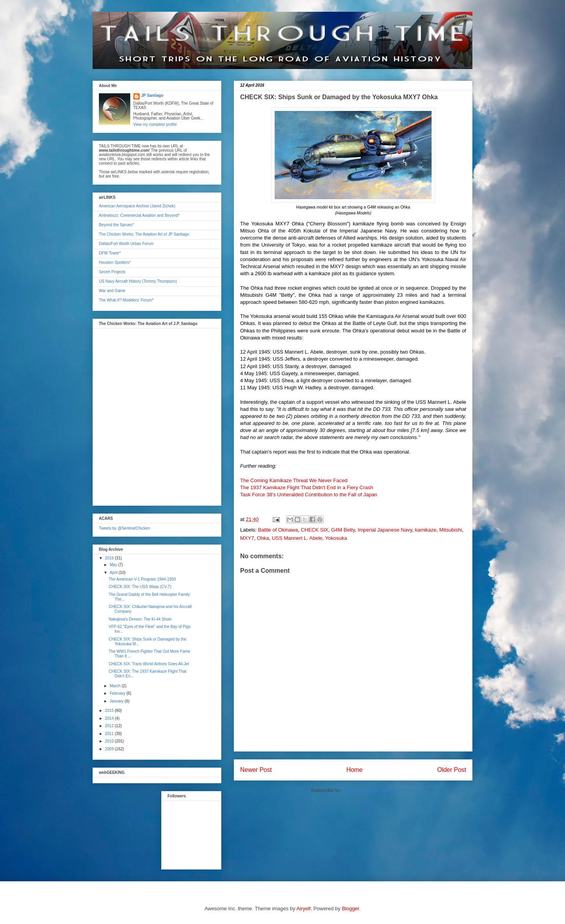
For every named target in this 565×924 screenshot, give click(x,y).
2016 (110, 558)
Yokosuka (336, 538)
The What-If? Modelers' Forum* (126, 300)
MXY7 (247, 538)
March (116, 686)
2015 (110, 711)
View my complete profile (155, 124)
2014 (110, 718)
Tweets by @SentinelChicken (124, 528)
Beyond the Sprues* (116, 225)
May (114, 565)
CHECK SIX (315, 530)
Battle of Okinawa (278, 530)
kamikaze (426, 530)
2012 (110, 726)
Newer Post (256, 770)
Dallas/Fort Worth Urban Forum (126, 244)
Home (355, 770)
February (118, 693)
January (117, 701)
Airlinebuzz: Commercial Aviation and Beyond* (139, 215)
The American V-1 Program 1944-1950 (142, 579)
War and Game (112, 291)
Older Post (452, 770)
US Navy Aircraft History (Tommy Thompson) (138, 281)
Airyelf (304, 909)
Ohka (263, 538)
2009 (110, 749)
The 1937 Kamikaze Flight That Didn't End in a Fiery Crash (307, 487)
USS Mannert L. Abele (297, 538)
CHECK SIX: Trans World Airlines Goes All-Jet (149, 664)
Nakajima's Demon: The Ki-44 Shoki (140, 619)
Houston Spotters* (115, 262)
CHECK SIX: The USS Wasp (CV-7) (140, 587)
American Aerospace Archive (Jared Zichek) (137, 206)
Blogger (350, 909)
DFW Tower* (110, 253)
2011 (110, 734)
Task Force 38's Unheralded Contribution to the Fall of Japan (309, 495)
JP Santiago (152, 95)
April (114, 573)
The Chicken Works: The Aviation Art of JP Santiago (144, 234)
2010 (110, 741)
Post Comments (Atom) (369, 790)
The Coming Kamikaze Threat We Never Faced (294, 480)
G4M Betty (343, 530)
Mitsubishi (451, 530)
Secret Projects (112, 272)
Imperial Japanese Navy (385, 530)
